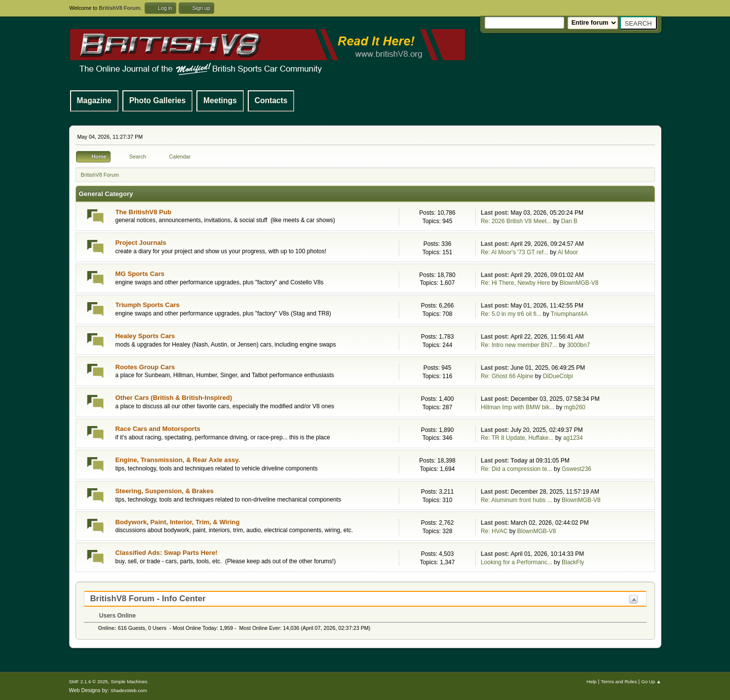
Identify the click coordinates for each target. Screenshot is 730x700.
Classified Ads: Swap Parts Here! (167, 553)
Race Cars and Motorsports (158, 429)
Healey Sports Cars (145, 336)
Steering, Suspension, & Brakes (165, 491)
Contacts (271, 100)
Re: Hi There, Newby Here (516, 283)
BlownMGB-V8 (579, 283)
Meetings (220, 100)
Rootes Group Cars (145, 367)
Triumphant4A (569, 314)
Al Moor (568, 252)
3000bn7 (579, 345)
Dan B (569, 221)
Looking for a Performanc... (517, 562)
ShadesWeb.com (129, 690)
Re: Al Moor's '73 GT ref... (515, 252)
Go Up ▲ (651, 681)
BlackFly (573, 562)
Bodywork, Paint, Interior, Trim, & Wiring (178, 522)
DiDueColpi (558, 376)
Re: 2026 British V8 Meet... (516, 221)
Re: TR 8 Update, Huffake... (517, 438)
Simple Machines (129, 681)
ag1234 (573, 438)
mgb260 (575, 407)
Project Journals (141, 243)
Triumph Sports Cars (148, 305)
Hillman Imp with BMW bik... (518, 407)
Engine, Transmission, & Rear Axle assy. (178, 460)
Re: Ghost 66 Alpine (507, 376)
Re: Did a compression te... (517, 469)
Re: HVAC (494, 531)
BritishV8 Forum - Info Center (148, 599)
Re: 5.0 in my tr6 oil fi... (511, 314)
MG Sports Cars (140, 274)
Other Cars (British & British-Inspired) (174, 398)
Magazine (94, 100)
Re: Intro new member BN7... (519, 345)
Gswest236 (576, 469)
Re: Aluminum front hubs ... (517, 500)
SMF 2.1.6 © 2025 (89, 681)
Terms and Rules (619, 681)
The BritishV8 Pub (144, 212)
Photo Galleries (157, 100)
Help (592, 681)
